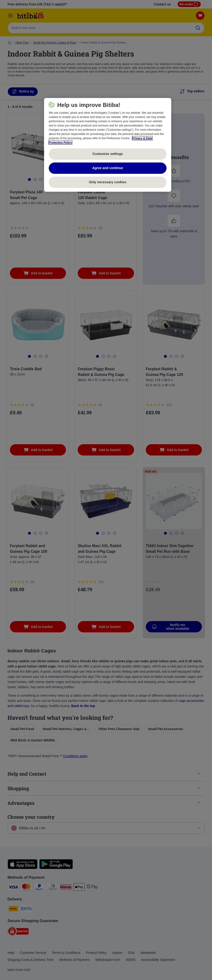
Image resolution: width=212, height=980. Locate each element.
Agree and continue (108, 168)
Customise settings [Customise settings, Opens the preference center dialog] (108, 154)
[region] (108, 145)
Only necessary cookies (108, 182)
